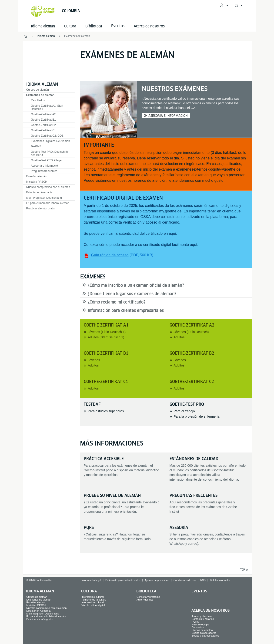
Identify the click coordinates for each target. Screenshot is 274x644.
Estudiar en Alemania (39, 192)
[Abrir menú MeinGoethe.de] (224, 5)
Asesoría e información (45, 166)
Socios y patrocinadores (205, 636)
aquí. (173, 233)
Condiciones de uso (185, 580)
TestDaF (36, 146)
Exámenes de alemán (40, 95)
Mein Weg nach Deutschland (44, 198)
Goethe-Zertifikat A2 (43, 114)
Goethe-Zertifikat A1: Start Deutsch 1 (47, 107)
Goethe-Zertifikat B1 (43, 120)
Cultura (70, 26)
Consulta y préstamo (148, 597)
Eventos (199, 591)
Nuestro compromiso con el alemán (48, 187)
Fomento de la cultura (94, 600)
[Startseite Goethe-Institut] (43, 11)
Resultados (38, 100)
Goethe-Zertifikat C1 (43, 130)
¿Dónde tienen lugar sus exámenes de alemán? (132, 294)
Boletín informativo (221, 580)
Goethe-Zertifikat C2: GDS (47, 136)
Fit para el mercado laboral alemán (48, 203)
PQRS (195, 622)
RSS (203, 580)
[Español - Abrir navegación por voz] (239, 5)
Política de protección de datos (123, 580)
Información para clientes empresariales (126, 310)
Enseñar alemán (36, 176)
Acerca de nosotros (149, 26)
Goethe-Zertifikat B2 (43, 125)
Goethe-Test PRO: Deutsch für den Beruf (50, 153)
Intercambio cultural (93, 597)
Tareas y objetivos (202, 616)
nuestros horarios (132, 180)
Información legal (91, 580)
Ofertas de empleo (202, 630)
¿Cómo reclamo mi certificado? (117, 302)
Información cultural (93, 602)
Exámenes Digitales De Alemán (50, 141)
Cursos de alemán (38, 90)
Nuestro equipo (200, 624)
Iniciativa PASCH (37, 182)
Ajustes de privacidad (157, 580)
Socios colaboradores (204, 633)
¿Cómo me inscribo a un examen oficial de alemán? (136, 285)
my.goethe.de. (172, 211)
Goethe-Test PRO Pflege (46, 160)
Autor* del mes (145, 600)
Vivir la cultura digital (93, 605)
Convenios (198, 627)
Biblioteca (94, 26)
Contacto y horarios (203, 619)
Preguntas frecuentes (44, 171)
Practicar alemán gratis (41, 208)
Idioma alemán (43, 26)
